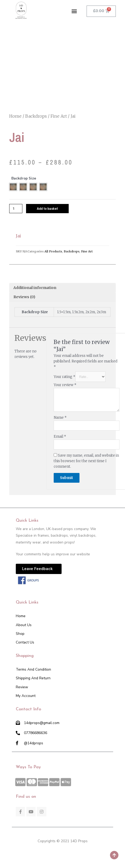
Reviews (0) (24, 297)
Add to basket (47, 208)
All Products (53, 251)
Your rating (64, 377)
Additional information (35, 288)
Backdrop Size (24, 178)
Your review (65, 385)
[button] (74, 11)
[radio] (13, 187)
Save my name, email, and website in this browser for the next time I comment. (86, 461)
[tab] (62, 288)
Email (60, 437)
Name (60, 418)
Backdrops (36, 116)
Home (15, 116)
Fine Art (59, 116)
